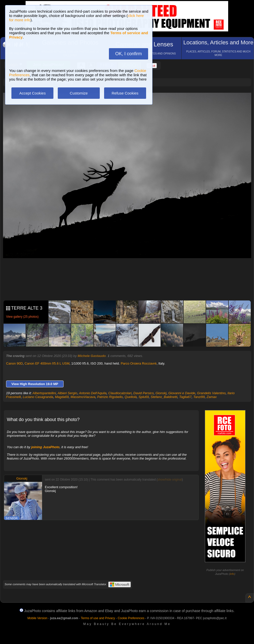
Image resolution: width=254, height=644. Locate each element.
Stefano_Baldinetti (164, 397)
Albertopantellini (44, 393)
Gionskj (161, 393)
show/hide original (170, 480)
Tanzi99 (199, 397)
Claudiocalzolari (120, 393)
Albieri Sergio (67, 393)
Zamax (212, 397)
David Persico (144, 393)
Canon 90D (14, 363)
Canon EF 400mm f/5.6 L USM (47, 363)
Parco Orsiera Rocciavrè (139, 363)
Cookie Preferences (131, 618)
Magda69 (62, 397)
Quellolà (131, 397)
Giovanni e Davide (182, 393)
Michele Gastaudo (92, 356)
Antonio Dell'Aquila (93, 393)
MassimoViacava (83, 397)
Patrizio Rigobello (110, 397)
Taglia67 (185, 397)
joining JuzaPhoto (45, 447)
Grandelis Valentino (211, 393)
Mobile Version (37, 618)
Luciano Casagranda (38, 397)
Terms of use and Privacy (98, 618)
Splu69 (144, 397)
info (232, 574)
